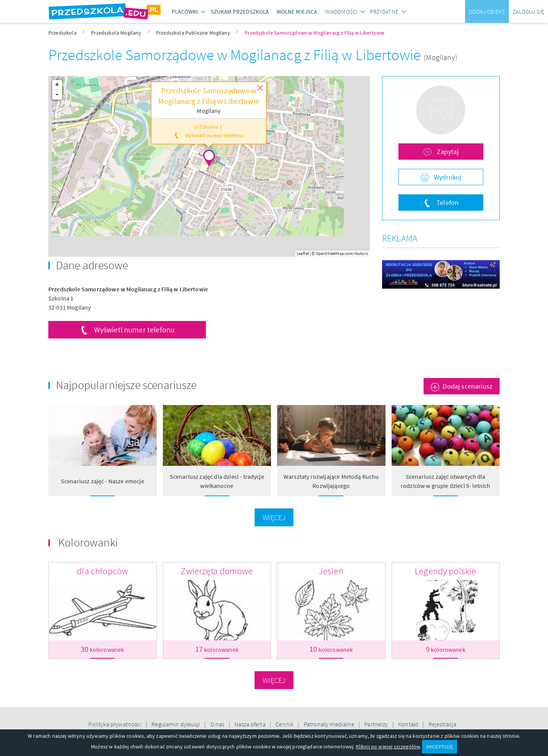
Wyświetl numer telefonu (135, 330)
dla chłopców (102, 571)
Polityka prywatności (115, 724)
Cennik (285, 724)
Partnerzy (377, 724)
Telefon (447, 202)
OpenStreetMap (330, 253)
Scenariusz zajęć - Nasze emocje (103, 481)
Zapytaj (447, 152)
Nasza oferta (251, 724)
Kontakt (409, 724)
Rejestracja (443, 724)
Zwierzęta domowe (217, 571)
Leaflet (303, 253)
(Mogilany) (440, 57)
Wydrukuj (447, 177)
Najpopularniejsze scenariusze (126, 385)
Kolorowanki (88, 542)
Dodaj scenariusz (468, 386)
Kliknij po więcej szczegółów (388, 746)
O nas (218, 724)
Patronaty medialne (330, 724)
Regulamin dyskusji (176, 724)
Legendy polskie (445, 571)
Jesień (331, 571)
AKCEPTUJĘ (440, 746)
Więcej (274, 517)
